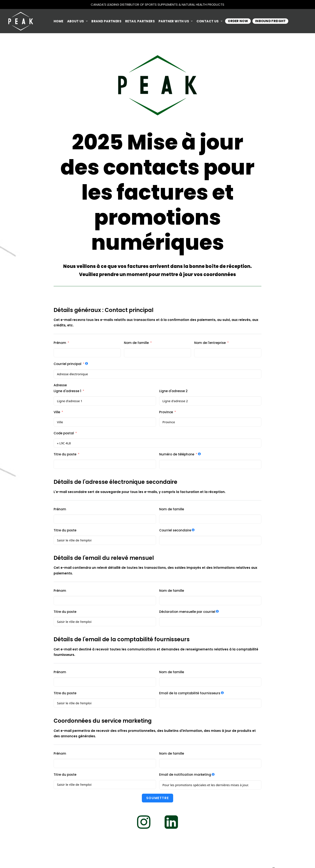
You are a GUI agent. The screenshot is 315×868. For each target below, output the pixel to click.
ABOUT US (77, 21)
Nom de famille (136, 343)
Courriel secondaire (175, 530)
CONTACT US (210, 21)
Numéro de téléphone (177, 454)
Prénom (60, 343)
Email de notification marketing (185, 775)
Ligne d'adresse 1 (67, 391)
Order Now (238, 21)
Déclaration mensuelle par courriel (187, 612)
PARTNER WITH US (176, 21)
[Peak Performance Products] (21, 21)
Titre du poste (65, 454)
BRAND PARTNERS (106, 21)
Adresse (60, 385)
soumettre (157, 798)
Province (166, 412)
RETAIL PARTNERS (140, 21)
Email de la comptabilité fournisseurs (190, 693)
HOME (59, 21)
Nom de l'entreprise (210, 343)
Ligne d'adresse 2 (173, 391)
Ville (57, 412)
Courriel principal (67, 364)
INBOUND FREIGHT (270, 21)
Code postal (64, 433)
